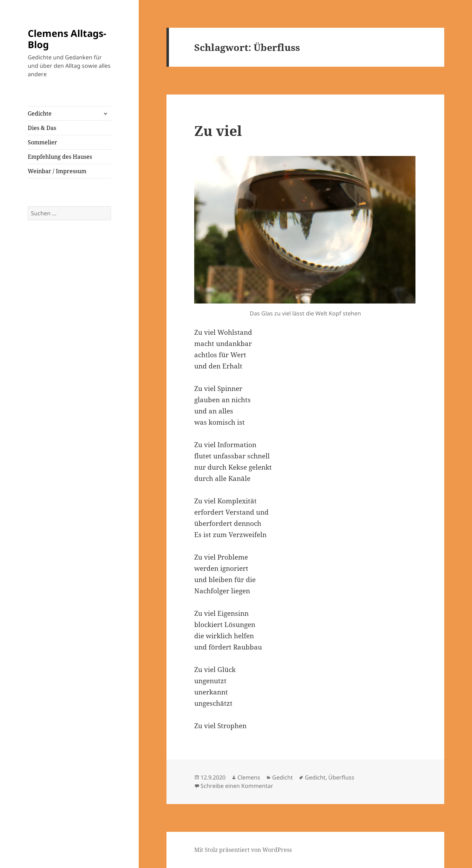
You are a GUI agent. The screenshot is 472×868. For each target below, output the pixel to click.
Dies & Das (42, 128)
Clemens (249, 777)
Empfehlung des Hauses (60, 157)
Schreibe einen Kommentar (237, 786)
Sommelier (42, 142)
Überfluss (341, 777)
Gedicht (283, 777)
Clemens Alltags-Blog (67, 39)
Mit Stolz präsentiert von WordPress (243, 850)
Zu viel (218, 130)
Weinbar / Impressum (57, 171)
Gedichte (40, 113)
